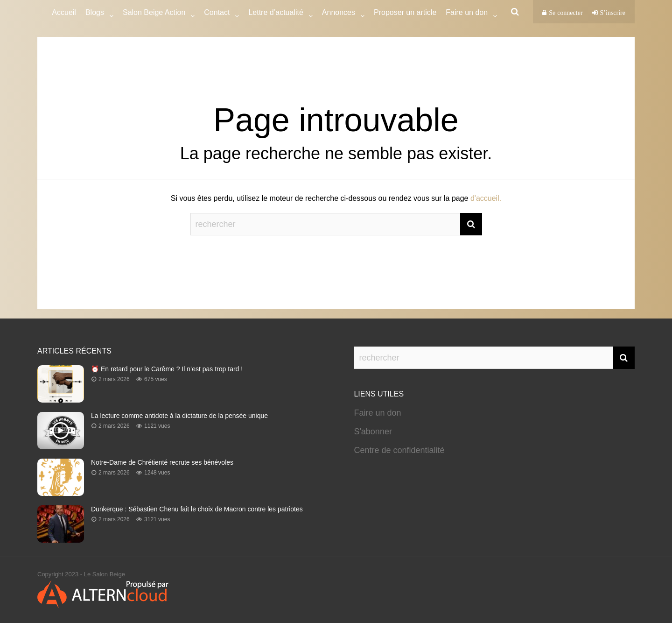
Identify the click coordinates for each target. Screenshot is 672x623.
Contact (217, 14)
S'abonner (373, 432)
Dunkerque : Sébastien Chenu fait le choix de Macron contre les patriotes (197, 509)
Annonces (339, 14)
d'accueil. (486, 198)
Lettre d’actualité (276, 14)
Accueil (64, 12)
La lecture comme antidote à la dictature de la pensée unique (179, 416)
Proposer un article (405, 12)
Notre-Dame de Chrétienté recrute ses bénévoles (162, 462)
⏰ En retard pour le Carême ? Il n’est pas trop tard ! (167, 369)
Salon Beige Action (154, 14)
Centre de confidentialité (399, 450)
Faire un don (377, 413)
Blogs (95, 14)
